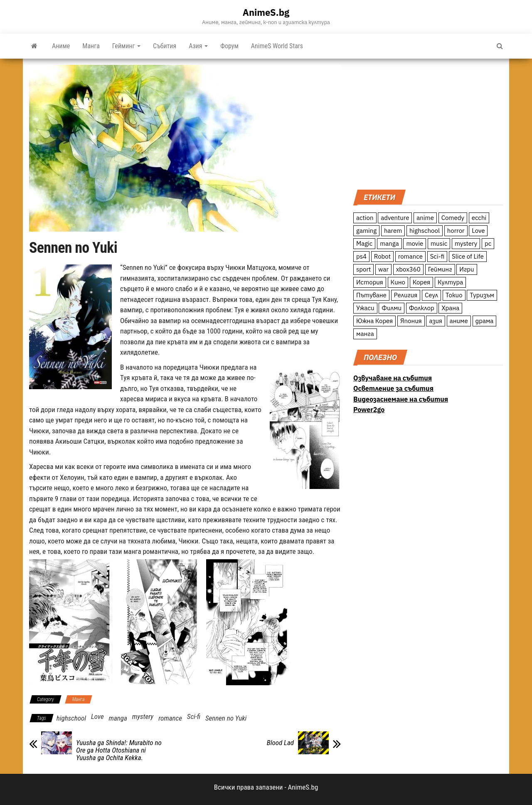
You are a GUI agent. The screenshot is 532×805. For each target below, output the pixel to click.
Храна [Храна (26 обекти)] (450, 308)
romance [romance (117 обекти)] (410, 256)
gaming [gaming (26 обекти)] (366, 231)
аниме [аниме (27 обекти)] (459, 321)
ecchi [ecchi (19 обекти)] (479, 218)
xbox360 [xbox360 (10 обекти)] (408, 269)
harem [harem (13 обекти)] (393, 231)
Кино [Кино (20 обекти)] (398, 282)
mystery (143, 716)
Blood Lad (280, 743)
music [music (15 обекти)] (439, 243)
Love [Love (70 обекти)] (478, 231)
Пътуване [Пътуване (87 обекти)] (371, 295)
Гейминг (126, 46)
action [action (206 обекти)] (365, 218)
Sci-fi (194, 716)
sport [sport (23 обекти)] (363, 269)
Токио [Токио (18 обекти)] (454, 295)
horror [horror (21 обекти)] (456, 231)
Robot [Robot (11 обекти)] (382, 256)
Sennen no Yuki (226, 718)
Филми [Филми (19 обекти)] (392, 308)
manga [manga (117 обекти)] (389, 243)
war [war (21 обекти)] (383, 269)
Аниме (61, 46)
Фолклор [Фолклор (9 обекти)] (422, 308)
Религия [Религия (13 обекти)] (406, 295)
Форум (229, 46)
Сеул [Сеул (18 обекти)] (431, 295)
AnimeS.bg (266, 12)
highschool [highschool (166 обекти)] (425, 231)
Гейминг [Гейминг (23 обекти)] (440, 269)
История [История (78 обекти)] (370, 282)
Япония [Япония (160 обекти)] (411, 321)
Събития (165, 46)
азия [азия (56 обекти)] (436, 321)
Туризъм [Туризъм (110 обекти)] (482, 295)
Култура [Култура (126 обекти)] (450, 282)
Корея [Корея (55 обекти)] (422, 282)
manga (118, 718)
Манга (91, 46)
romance (170, 718)
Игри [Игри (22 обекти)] (467, 269)
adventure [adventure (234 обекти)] (395, 218)
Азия (198, 46)
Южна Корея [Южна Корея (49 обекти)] (374, 321)
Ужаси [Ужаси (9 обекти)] (365, 308)
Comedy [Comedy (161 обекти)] (453, 218)
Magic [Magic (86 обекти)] (364, 243)
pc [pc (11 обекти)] (488, 243)
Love (97, 716)
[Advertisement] (428, 123)
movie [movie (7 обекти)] (415, 243)
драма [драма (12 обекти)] (485, 321)
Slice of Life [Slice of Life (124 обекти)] (468, 256)
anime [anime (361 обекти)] (425, 218)
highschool (71, 718)
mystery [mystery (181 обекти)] (466, 243)
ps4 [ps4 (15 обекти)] (361, 256)
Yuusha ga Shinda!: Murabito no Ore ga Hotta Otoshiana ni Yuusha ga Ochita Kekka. (119, 750)
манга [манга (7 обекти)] (365, 334)
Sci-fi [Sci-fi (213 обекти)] (437, 256)
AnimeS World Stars (277, 46)
